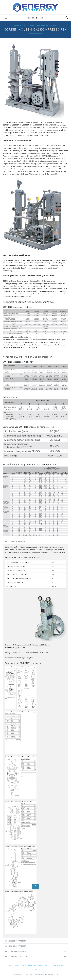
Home (10, 966)
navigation (6, 18)
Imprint (16, 974)
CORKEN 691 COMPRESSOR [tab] (16, 951)
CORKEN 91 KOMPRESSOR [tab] (15, 542)
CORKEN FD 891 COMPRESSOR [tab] (17, 956)
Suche (67, 18)
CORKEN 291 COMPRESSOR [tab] (16, 941)
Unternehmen (20, 966)
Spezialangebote (45, 966)
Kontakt (35, 969)
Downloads (58, 966)
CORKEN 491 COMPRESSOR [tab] (16, 946)
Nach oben (35, 886)
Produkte (32, 966)
